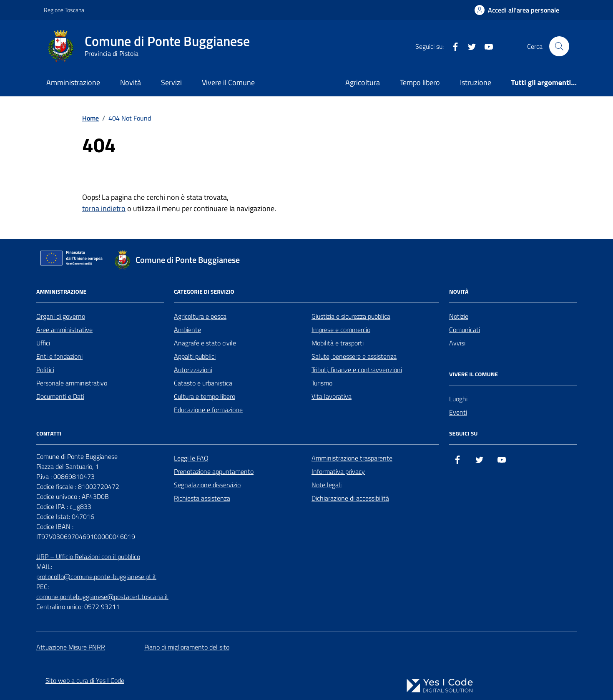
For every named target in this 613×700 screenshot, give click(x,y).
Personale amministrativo (72, 383)
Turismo (322, 383)
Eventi (458, 412)
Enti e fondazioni (59, 356)
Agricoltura (363, 82)
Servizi (171, 82)
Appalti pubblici (195, 356)
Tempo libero (420, 82)
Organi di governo (61, 316)
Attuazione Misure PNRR (71, 647)
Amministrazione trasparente (352, 458)
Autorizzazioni (193, 370)
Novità (131, 82)
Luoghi (458, 399)
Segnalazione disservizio (207, 485)
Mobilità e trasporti (338, 343)
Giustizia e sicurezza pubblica (351, 316)
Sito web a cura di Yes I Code (85, 680)
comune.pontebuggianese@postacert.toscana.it (102, 597)
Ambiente (187, 330)
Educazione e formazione (208, 410)
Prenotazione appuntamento (214, 471)
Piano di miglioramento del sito (187, 647)
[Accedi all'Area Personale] (517, 10)
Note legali (327, 485)
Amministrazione (73, 82)
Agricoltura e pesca (200, 316)
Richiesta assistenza (202, 498)
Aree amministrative (64, 330)
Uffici (43, 343)
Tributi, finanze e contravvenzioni (357, 370)
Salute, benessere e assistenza (354, 356)
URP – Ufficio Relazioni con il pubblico (88, 556)
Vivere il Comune (228, 82)
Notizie (459, 316)
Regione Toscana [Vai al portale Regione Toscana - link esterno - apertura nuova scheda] (64, 10)
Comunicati (465, 330)
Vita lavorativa (332, 396)
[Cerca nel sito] (559, 46)
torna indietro (104, 208)
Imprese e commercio (341, 330)
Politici (45, 370)
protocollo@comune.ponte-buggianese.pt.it (96, 577)
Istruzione (476, 82)
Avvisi (457, 343)
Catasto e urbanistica (203, 383)
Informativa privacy (338, 471)
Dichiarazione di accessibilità (350, 498)
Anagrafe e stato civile (205, 343)
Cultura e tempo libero (205, 396)
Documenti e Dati (60, 396)
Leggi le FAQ (191, 458)
